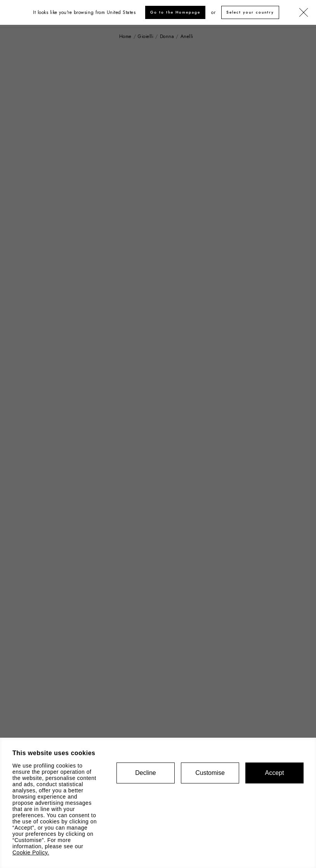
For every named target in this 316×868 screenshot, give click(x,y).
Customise (210, 773)
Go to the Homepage (175, 12)
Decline (145, 773)
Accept (275, 773)
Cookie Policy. (31, 852)
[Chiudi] (304, 13)
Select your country (250, 12)
